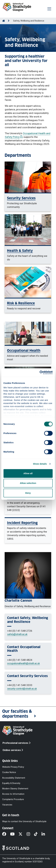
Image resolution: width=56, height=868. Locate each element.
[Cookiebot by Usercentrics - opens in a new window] (40, 372)
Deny (28, 493)
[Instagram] (30, 834)
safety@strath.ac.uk (17, 634)
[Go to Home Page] (4, 21)
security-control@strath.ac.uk (22, 689)
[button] (28, 714)
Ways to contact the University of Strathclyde (24, 821)
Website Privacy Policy (13, 767)
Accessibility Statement (14, 778)
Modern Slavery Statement (15, 789)
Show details (40, 464)
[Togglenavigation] (49, 9)
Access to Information (13, 794)
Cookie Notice (9, 772)
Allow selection (28, 483)
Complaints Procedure (13, 799)
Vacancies (7, 805)
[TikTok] (38, 834)
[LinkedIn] (45, 834)
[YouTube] (14, 834)
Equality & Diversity (11, 783)
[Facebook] (6, 834)
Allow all (28, 473)
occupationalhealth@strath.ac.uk (24, 663)
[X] (22, 834)
